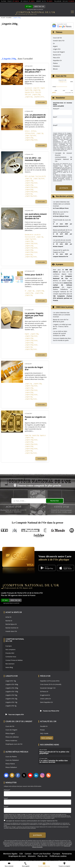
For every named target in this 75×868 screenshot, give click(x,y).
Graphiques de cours (17, 856)
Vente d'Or (38, 593)
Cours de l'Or (57, 38)
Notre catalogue (47, 738)
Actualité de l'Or (48, 721)
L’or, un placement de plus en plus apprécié (35, 116)
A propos (59, 264)
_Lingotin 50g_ (29, 97)
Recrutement (10, 664)
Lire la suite (41, 102)
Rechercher (56, 501)
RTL (72, 530)
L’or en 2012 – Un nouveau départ (33, 159)
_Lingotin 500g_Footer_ (31, 191)
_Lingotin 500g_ (29, 189)
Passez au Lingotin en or (35, 418)
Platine (55, 63)
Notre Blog (9, 667)
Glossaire (32, 856)
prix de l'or (37, 234)
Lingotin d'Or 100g (12, 691)
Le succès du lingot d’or (34, 368)
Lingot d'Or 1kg (11, 681)
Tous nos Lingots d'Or (15, 714)
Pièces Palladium (11, 767)
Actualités (9, 18)
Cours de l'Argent (59, 52)
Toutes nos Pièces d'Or (50, 711)
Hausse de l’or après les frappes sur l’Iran (61, 251)
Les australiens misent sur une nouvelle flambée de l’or (36, 216)
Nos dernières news (50, 745)
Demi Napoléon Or (47, 702)
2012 (26, 176)
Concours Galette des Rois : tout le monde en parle (62, 339)
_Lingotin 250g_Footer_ (31, 140)
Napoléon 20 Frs (30, 92)
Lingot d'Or (36, 88)
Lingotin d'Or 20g (11, 699)
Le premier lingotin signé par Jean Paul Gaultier (34, 315)
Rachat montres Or (12, 628)
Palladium (56, 66)
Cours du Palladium (12, 760)
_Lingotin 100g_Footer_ (31, 183)
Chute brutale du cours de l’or (62, 221)
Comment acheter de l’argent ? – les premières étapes (17, 861)
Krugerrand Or (45, 695)
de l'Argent (27, 721)
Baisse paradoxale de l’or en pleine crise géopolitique (62, 231)
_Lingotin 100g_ (29, 181)
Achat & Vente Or (14, 612)
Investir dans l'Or (59, 41)
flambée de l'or (29, 234)
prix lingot (32, 176)
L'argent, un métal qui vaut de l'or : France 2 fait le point (62, 326)
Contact (28, 854)
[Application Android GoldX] (47, 568)
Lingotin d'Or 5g (11, 706)
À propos (9, 646)
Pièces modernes (11, 741)
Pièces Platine (10, 764)
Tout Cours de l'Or (41, 176)
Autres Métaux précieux (17, 752)
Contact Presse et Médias (14, 660)
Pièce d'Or (38, 92)
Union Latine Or (46, 699)
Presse (67, 208)
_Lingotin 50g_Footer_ (31, 196)
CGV (21, 854)
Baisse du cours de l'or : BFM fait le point (61, 321)
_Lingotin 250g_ (36, 94)
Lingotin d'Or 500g (12, 684)
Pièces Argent (10, 733)
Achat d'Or (22, 593)
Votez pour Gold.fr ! (34, 275)
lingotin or (43, 435)
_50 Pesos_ (34, 131)
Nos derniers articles (64, 196)
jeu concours (29, 88)
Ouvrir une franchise (42, 854)
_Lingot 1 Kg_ (40, 133)
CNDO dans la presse (64, 307)
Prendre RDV (10, 653)
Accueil (3, 18)
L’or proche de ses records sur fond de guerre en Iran (62, 241)
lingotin (43, 88)
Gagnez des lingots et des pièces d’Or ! (35, 71)
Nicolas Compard (58, 236)
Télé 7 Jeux (28, 94)
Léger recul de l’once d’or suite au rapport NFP (47, 861)
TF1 (5, 530)
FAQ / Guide (44, 733)
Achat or (27, 131)
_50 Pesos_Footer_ (30, 133)
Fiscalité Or (44, 726)
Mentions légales (10, 854)
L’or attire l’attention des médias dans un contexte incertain (62, 204)
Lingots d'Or (12, 676)
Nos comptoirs (10, 649)
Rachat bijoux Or (11, 624)
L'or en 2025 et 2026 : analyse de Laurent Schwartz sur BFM (60, 333)
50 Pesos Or (44, 691)
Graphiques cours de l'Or (14, 744)
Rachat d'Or (57, 55)
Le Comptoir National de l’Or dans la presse (38, 523)
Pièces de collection (12, 737)
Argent (55, 46)
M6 (15, 530)
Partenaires (67, 854)
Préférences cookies (58, 856)
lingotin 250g (29, 90)
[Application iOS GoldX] (65, 568)
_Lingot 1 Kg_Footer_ (31, 135)
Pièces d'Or (45, 676)
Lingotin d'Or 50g (11, 695)
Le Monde (58, 530)
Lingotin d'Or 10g (11, 702)
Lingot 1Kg (28, 435)
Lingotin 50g (37, 90)
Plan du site (42, 856)
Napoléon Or (57, 60)
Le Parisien (30, 530)
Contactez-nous (11, 657)
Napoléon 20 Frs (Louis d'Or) (50, 681)
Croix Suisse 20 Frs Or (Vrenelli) (51, 684)
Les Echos (39, 535)
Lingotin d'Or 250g (12, 688)
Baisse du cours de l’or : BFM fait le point (61, 213)
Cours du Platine (11, 757)
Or (26, 291)
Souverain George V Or (48, 688)
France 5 (45, 530)
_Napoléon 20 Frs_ (39, 97)
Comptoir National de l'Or (60, 226)
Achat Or (8, 617)
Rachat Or (9, 621)
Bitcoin (55, 69)
